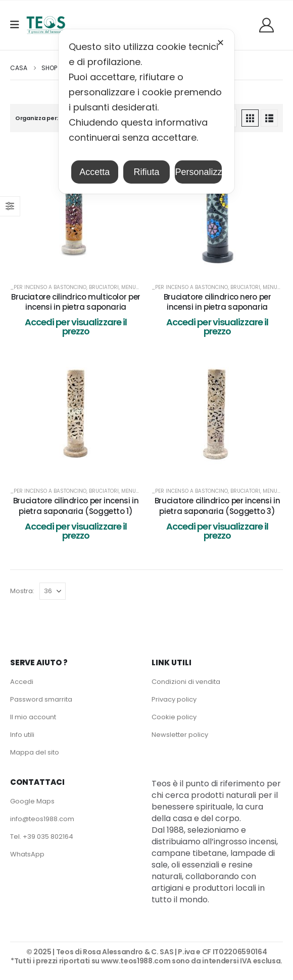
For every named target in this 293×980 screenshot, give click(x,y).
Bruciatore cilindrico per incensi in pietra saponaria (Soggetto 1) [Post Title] (76, 506)
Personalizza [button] (198, 172)
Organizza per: (37, 118)
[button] (250, 118)
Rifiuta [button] (146, 172)
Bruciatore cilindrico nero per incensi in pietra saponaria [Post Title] (217, 302)
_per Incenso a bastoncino (48, 287)
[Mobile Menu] (18, 25)
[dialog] (146, 111)
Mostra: (22, 591)
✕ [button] (221, 43)
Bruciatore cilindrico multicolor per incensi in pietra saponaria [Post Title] (76, 302)
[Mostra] (53, 591)
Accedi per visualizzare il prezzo (76, 327)
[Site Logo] (46, 25)
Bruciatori (104, 287)
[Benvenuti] (270, 25)
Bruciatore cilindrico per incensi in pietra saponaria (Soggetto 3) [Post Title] (217, 506)
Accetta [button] (94, 172)
